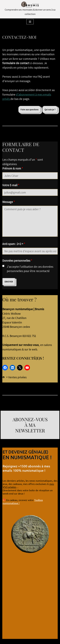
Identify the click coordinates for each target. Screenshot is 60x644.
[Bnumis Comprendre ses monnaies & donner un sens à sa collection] (30, 9)
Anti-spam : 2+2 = (14, 244)
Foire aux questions (30, 110)
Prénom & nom (13, 168)
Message (9, 202)
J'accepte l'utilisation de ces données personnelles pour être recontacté (30, 269)
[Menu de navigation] (30, 22)
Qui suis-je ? (50, 110)
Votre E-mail (11, 185)
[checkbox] (3, 266)
